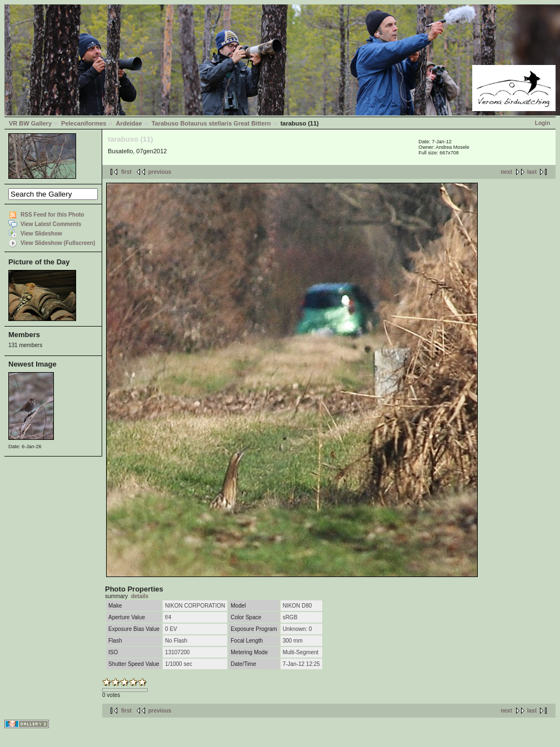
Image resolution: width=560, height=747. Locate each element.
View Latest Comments (51, 224)
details (140, 596)
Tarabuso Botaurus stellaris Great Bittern (211, 123)
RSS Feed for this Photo (52, 215)
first (126, 172)
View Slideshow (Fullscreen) (58, 243)
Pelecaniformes (84, 123)
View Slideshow (41, 234)
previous (160, 172)
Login (542, 123)
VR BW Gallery (30, 123)
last (532, 172)
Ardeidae (129, 123)
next (506, 172)
